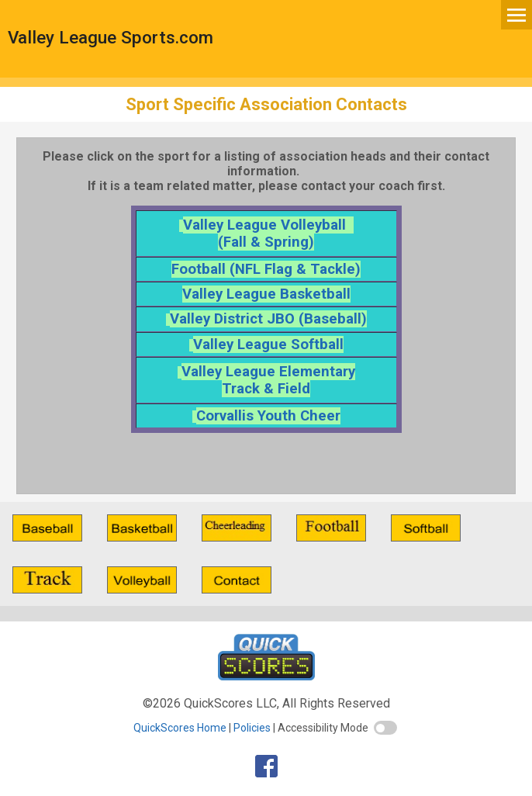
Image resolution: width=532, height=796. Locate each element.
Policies (252, 728)
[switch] (385, 728)
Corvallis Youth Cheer (268, 416)
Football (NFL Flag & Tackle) (266, 269)
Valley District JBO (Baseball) (268, 319)
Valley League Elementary (268, 372)
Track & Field (266, 389)
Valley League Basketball (266, 294)
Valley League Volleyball (268, 225)
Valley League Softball (268, 344)
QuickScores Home (180, 728)
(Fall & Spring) (266, 242)
